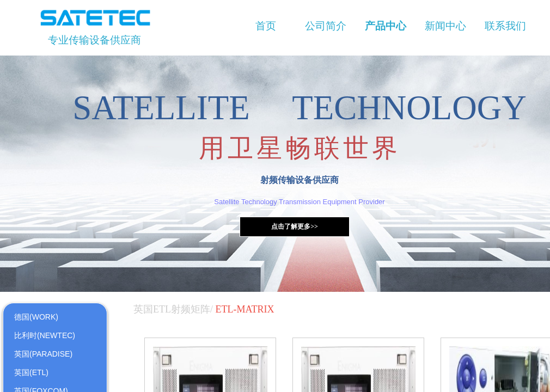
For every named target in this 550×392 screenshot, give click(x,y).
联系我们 (505, 26)
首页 (266, 26)
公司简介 (326, 26)
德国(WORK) (36, 317)
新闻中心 (445, 26)
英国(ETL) (31, 372)
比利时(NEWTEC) (45, 335)
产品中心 (386, 26)
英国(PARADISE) (43, 354)
